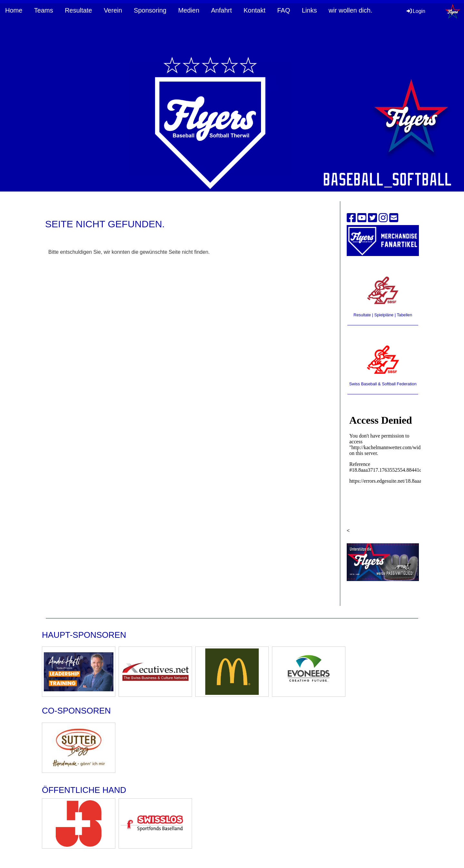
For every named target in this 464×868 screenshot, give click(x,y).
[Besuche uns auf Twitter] (372, 218)
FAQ (284, 10)
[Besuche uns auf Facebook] (351, 218)
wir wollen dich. (351, 10)
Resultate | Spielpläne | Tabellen (383, 315)
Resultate (78, 10)
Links (309, 10)
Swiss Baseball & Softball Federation (383, 384)
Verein (113, 10)
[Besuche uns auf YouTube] (362, 218)
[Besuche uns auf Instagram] (383, 218)
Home (14, 10)
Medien (189, 10)
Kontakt (255, 10)
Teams (44, 10)
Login (416, 11)
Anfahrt (221, 10)
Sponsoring (150, 10)
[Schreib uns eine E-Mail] (394, 218)
